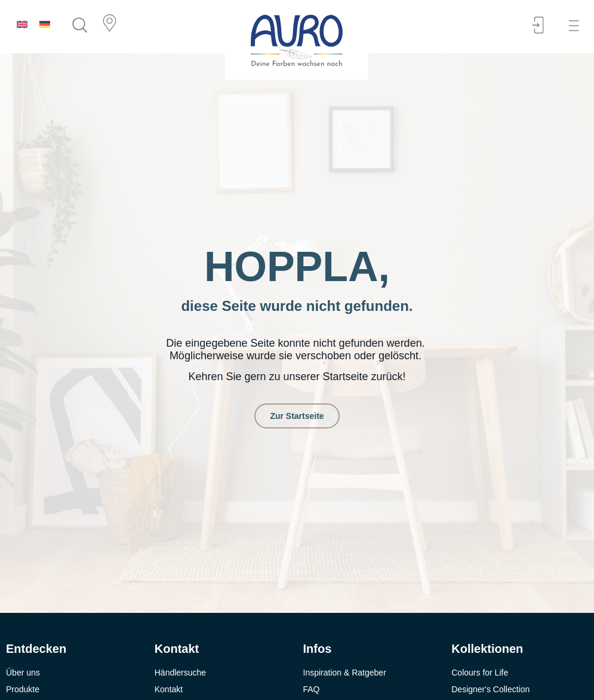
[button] (578, 26)
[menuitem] (22, 24)
